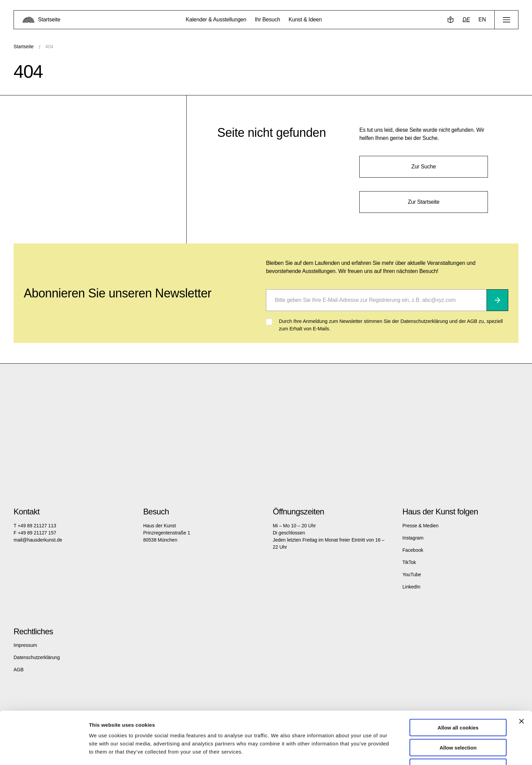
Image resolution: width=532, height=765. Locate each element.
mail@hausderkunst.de (38, 540)
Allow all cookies (458, 705)
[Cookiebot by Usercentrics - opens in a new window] (44, 752)
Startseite (24, 47)
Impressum (25, 645)
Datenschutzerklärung (37, 657)
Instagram (413, 538)
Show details (356, 752)
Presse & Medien (421, 526)
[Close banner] (521, 699)
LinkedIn (411, 587)
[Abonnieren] (497, 300)
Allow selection (458, 725)
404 (49, 47)
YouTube (412, 575)
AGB (19, 670)
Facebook (413, 550)
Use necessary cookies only (458, 745)
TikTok (409, 562)
